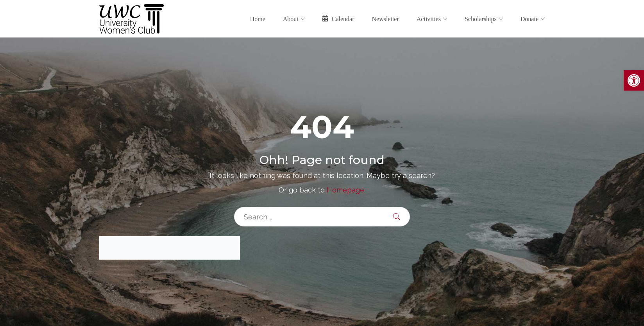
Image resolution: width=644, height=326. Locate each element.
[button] (634, 80)
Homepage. (346, 190)
